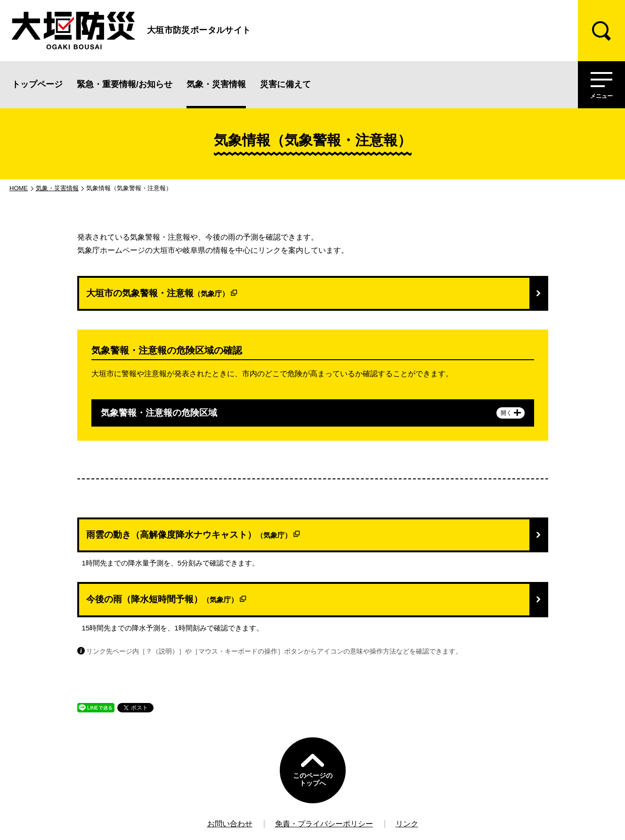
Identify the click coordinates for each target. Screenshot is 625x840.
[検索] (601, 31)
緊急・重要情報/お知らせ (125, 84)
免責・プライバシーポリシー (324, 824)
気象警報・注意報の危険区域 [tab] (313, 413)
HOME (19, 188)
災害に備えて (285, 84)
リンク (407, 824)
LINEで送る (93, 712)
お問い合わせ (230, 824)
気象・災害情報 (216, 84)
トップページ (37, 84)
